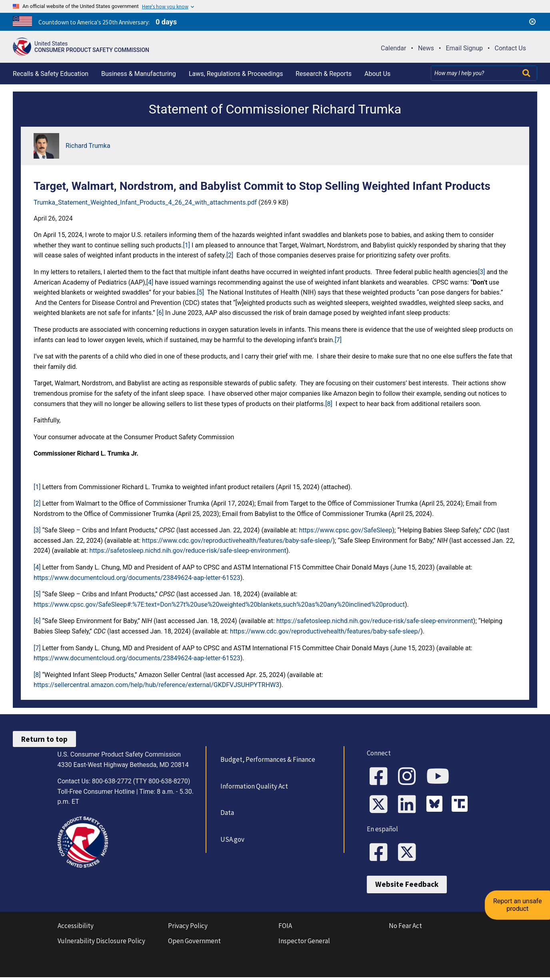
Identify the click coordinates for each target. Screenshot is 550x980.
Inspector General (304, 944)
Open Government (194, 944)
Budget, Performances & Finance (267, 759)
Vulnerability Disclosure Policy (101, 944)
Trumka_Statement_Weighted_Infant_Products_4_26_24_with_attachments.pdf (145, 202)
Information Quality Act (253, 786)
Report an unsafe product (520, 895)
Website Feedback (407, 887)
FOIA (285, 928)
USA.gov (231, 839)
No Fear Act (405, 928)
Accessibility (76, 928)
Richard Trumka (88, 146)
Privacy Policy (188, 928)
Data (226, 813)
